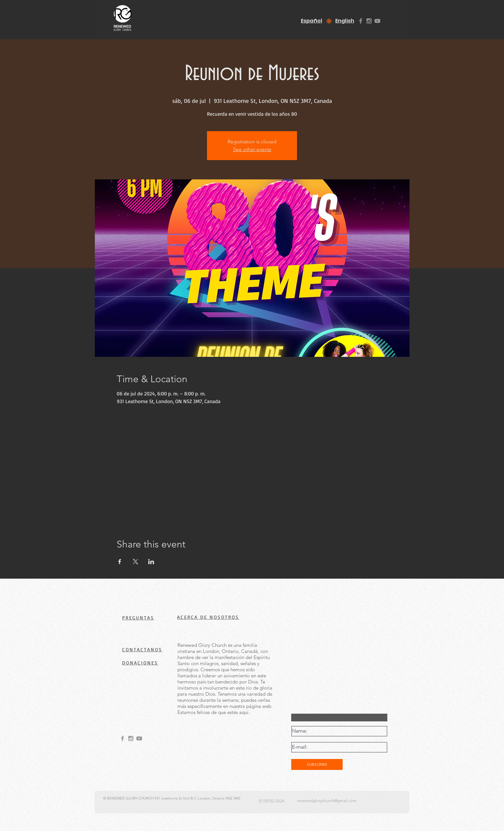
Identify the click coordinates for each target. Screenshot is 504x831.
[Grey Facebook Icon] (361, 21)
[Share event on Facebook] (120, 562)
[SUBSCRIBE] (317, 764)
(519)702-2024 (272, 801)
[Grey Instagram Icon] (369, 21)
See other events (252, 149)
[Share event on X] (135, 562)
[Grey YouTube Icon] (377, 21)
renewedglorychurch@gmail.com (327, 801)
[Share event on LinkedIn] (151, 562)
